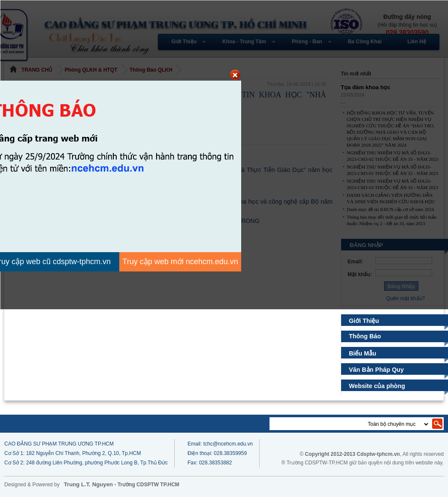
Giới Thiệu (364, 321)
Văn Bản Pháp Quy (377, 370)
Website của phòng (377, 386)
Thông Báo (365, 336)
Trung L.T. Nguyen (88, 484)
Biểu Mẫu (363, 353)
